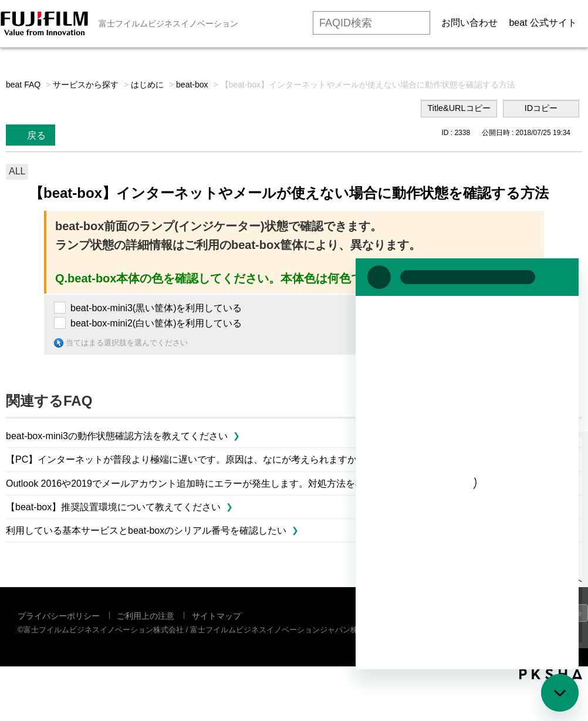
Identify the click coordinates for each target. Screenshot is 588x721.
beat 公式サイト (543, 23)
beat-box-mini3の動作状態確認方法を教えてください (117, 436)
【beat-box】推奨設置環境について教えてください (113, 507)
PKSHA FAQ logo (551, 674)
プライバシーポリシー (59, 616)
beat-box (192, 85)
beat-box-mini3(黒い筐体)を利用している (156, 308)
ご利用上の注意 (146, 616)
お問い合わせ (469, 23)
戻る (36, 135)
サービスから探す (86, 85)
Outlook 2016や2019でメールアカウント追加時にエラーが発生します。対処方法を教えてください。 (218, 484)
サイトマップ (217, 616)
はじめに (147, 85)
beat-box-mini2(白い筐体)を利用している (156, 323)
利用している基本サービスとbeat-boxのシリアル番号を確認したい (146, 530)
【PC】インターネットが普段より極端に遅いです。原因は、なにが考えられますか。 (186, 459)
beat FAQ (23, 85)
